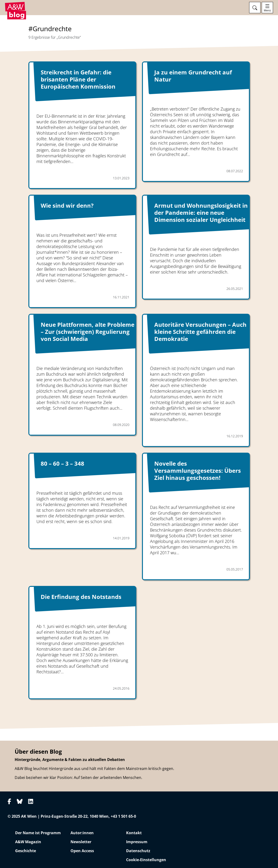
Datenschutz (138, 851)
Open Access (82, 851)
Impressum (137, 842)
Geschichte (26, 851)
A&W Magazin (28, 842)
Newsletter (81, 842)
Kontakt (134, 833)
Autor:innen (82, 833)
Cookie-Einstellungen (146, 860)
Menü (267, 10)
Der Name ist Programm (38, 833)
